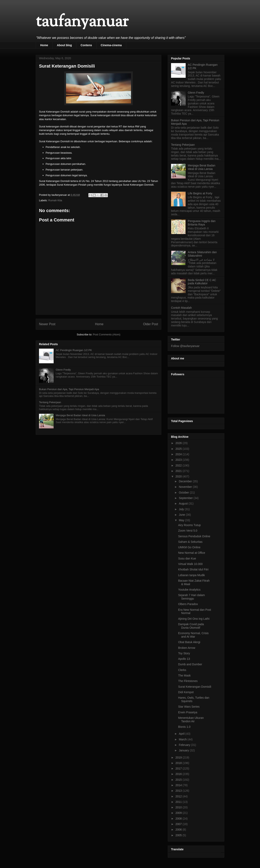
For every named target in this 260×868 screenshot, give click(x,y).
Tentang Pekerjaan (50, 402)
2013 (179, 791)
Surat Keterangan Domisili (195, 687)
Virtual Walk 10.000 (190, 564)
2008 (179, 819)
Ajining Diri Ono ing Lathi (194, 619)
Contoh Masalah (181, 308)
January (184, 750)
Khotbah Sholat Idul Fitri (193, 569)
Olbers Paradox (188, 604)
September (186, 498)
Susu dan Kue (187, 558)
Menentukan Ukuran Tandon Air (191, 720)
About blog (64, 45)
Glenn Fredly (63, 370)
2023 (179, 460)
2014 (179, 785)
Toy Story (184, 653)
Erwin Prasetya (188, 712)
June (182, 515)
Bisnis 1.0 (184, 727)
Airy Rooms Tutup (189, 525)
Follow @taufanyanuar (185, 346)
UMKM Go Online (189, 547)
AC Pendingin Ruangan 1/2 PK (74, 350)
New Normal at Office (192, 553)
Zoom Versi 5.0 (188, 531)
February (185, 745)
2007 (179, 824)
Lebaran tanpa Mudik (192, 575)
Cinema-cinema (111, 45)
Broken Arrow (187, 648)
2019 (179, 757)
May (182, 520)
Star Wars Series (189, 707)
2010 (179, 807)
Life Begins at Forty (200, 193)
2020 (179, 476)
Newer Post (47, 324)
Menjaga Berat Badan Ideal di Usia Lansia (80, 415)
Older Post (151, 324)
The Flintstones (188, 681)
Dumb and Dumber (190, 664)
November (186, 487)
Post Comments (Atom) (107, 334)
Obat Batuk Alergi (189, 642)
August (184, 504)
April (182, 734)
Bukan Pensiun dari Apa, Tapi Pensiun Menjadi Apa (69, 389)
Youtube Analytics (189, 590)
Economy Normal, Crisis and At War (193, 635)
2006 (179, 830)
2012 (179, 796)
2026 (179, 443)
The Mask (184, 675)
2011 (179, 802)
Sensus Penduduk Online (194, 536)
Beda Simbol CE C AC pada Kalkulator (202, 282)
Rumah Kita (55, 200)
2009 (179, 813)
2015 (179, 780)
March (183, 739)
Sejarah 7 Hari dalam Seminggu (192, 597)
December (186, 481)
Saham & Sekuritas (190, 542)
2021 (179, 471)
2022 (179, 465)
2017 (179, 768)
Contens (86, 45)
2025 (179, 449)
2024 (179, 454)
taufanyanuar (82, 22)
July (182, 509)
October (184, 493)
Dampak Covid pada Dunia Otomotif (191, 626)
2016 (179, 774)
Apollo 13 (184, 659)
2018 (179, 763)
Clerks (182, 670)
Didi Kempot (186, 692)
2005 (179, 835)
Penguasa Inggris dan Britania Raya (202, 223)
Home (44, 45)
